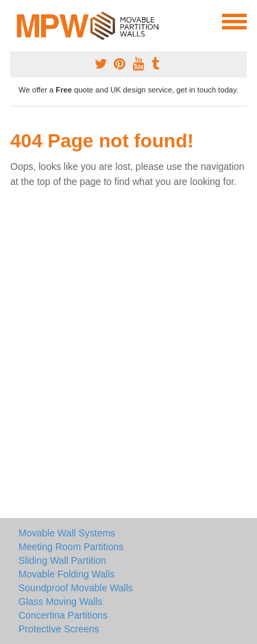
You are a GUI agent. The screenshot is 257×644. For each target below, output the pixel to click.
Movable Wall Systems (67, 533)
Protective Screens (59, 629)
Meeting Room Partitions (71, 547)
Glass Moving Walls (60, 602)
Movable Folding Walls (66, 574)
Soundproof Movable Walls (76, 588)
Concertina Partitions (63, 615)
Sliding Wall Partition (62, 560)
